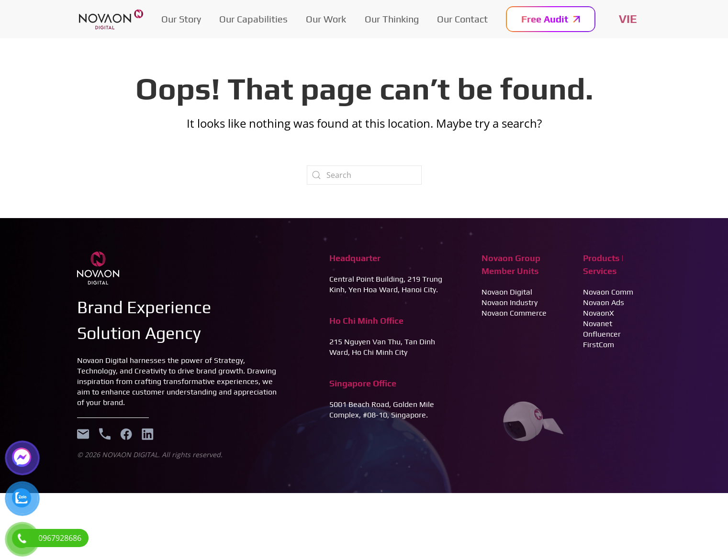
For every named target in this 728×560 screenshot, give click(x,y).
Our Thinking (392, 19)
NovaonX (599, 313)
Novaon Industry (510, 302)
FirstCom (599, 345)
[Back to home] (111, 19)
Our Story (181, 19)
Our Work (326, 19)
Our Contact (462, 19)
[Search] (364, 175)
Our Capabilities (253, 19)
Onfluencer (602, 334)
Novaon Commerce (514, 313)
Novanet (598, 324)
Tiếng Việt (628, 19)
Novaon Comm (608, 292)
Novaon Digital (507, 292)
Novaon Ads (604, 302)
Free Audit (551, 19)
